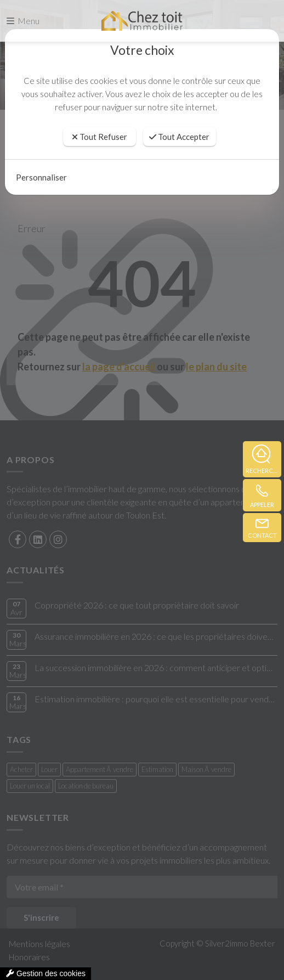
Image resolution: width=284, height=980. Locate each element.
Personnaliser (41, 177)
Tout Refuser (100, 137)
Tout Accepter (179, 137)
